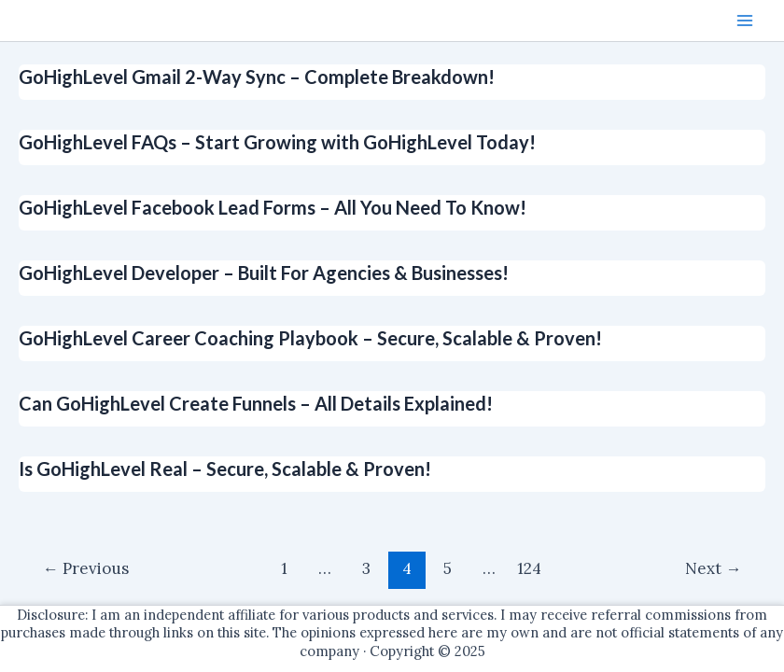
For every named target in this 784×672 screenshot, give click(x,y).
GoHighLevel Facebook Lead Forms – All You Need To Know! (273, 207)
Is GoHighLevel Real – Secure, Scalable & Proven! (225, 469)
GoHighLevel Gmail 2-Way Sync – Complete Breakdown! (257, 77)
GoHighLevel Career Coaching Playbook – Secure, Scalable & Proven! (310, 338)
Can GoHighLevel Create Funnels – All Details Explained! (256, 403)
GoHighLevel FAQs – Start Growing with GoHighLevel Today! (277, 142)
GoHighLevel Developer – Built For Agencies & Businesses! (264, 273)
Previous (86, 568)
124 (529, 568)
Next (713, 568)
